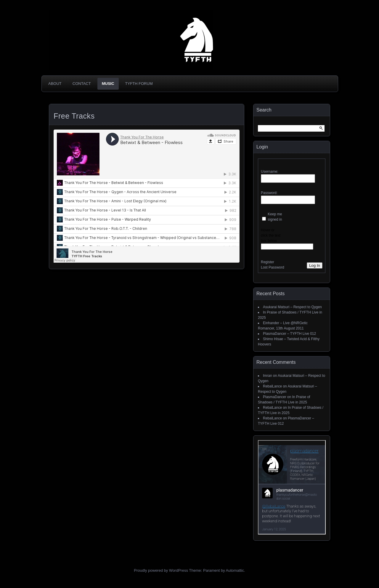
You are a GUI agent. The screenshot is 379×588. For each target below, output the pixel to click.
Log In (315, 265)
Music (108, 84)
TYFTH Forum (139, 84)
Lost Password (273, 267)
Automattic (235, 570)
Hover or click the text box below (271, 235)
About (55, 84)
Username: (270, 172)
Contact (82, 84)
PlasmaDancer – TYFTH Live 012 (289, 334)
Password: (269, 193)
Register (268, 262)
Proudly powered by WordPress (161, 570)
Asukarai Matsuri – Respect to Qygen (292, 307)
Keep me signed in (275, 217)
